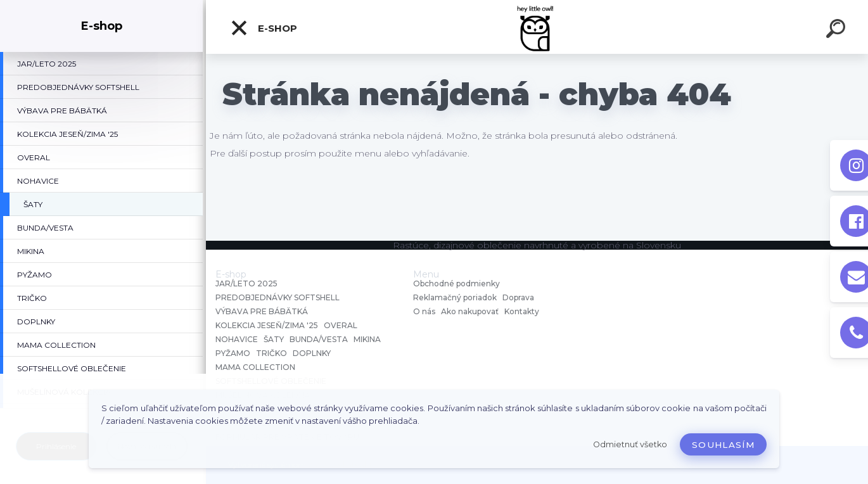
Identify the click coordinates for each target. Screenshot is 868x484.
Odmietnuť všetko (630, 444)
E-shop (264, 28)
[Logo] (537, 27)
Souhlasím (723, 445)
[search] (838, 30)
